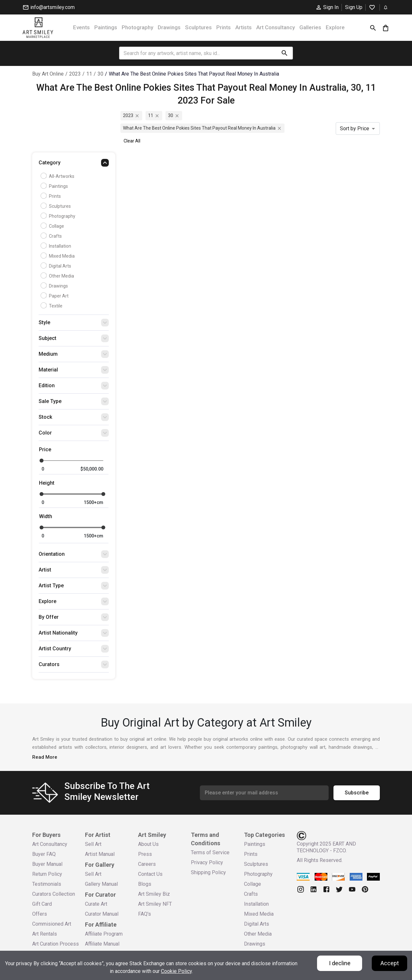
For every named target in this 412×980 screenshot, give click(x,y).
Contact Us (150, 874)
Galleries (310, 27)
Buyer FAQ (44, 854)
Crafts (52, 236)
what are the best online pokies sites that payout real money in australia (194, 74)
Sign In (327, 7)
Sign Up (354, 7)
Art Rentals (45, 934)
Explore (335, 27)
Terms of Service (210, 852)
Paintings (106, 27)
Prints (224, 27)
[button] (74, 164)
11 (89, 74)
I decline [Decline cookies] (340, 963)
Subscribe (357, 793)
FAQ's (145, 914)
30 (100, 74)
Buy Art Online (48, 74)
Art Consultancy (276, 27)
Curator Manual (102, 914)
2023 (75, 74)
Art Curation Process (56, 944)
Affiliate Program (104, 934)
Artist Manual (100, 854)
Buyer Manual (47, 864)
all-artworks (58, 176)
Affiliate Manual (102, 944)
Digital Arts (57, 266)
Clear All (132, 141)
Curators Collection (54, 894)
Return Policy (47, 874)
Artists (243, 27)
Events (81, 27)
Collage (53, 226)
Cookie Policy (176, 971)
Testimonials (47, 884)
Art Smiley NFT (155, 904)
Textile (52, 306)
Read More (45, 757)
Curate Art (96, 904)
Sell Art (93, 844)
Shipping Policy (208, 872)
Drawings (169, 27)
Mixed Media (58, 256)
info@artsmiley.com (49, 7)
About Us (148, 844)
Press (145, 854)
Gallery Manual (101, 884)
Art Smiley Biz (154, 894)
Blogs (145, 884)
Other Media (58, 276)
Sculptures (198, 27)
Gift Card (42, 904)
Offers (40, 914)
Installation (57, 246)
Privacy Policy (207, 862)
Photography (137, 27)
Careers (147, 864)
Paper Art (55, 296)
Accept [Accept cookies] (390, 963)
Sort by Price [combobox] (355, 128)
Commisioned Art (52, 924)
